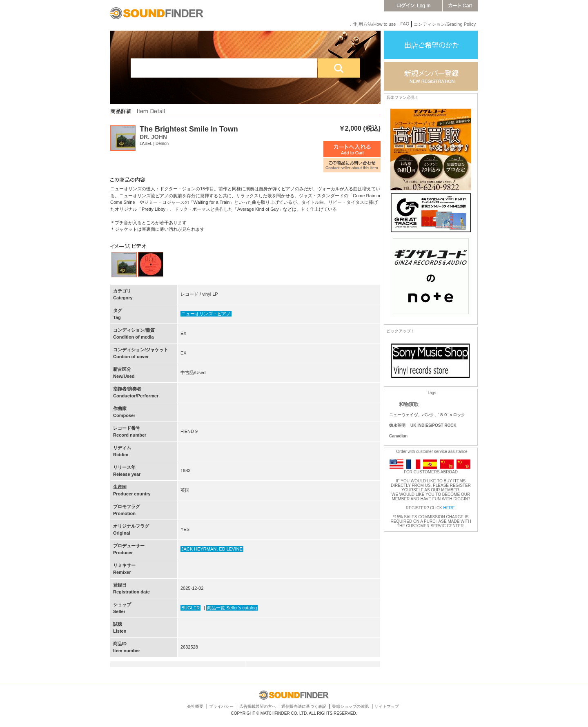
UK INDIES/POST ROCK (433, 425)
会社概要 (195, 706)
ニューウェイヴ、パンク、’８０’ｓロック (427, 415)
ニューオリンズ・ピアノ (206, 314)
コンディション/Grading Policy (445, 24)
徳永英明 (397, 425)
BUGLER (190, 608)
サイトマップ (387, 706)
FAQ (405, 24)
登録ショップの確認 (350, 706)
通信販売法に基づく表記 (304, 706)
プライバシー (221, 706)
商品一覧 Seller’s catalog (232, 608)
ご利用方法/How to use (373, 24)
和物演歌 (409, 404)
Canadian (398, 436)
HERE (449, 508)
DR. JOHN (153, 137)
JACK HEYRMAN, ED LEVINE (212, 549)
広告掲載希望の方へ (258, 706)
